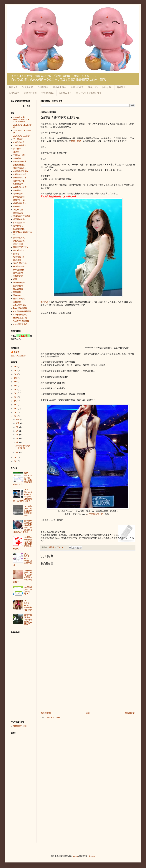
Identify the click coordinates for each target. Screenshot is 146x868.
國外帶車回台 (59, 87)
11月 (18, 420)
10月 (18, 423)
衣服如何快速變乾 (21, 187)
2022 (16, 382)
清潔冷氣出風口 (20, 238)
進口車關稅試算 (20, 726)
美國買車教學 (19, 219)
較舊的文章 (130, 713)
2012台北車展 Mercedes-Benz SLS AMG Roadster (21, 120)
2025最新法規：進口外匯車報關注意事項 (28, 511)
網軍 (15, 279)
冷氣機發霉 (18, 194)
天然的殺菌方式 (20, 145)
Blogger (92, 856)
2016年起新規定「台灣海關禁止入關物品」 (28, 620)
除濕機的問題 (19, 229)
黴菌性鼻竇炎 (19, 299)
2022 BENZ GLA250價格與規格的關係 (28, 605)
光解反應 (17, 158)
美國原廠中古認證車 (22, 216)
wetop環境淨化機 (20, 324)
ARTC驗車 (14, 93)
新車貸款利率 (19, 270)
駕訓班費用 (18, 286)
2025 (16, 370)
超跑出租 (17, 260)
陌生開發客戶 (19, 223)
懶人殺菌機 (18, 289)
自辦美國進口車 (20, 178)
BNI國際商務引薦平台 (22, 311)
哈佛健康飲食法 (20, 203)
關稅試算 (17, 292)
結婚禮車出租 (19, 250)
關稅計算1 (93, 87)
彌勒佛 (16, 352)
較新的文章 (46, 713)
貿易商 (16, 254)
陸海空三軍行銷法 (21, 247)
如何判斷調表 (19, 165)
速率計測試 (18, 244)
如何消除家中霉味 (21, 171)
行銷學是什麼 (19, 181)
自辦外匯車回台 (20, 174)
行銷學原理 (18, 184)
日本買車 (17, 149)
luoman (75, 856)
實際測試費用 (30, 93)
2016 (16, 405)
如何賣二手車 (65, 93)
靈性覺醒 (17, 302)
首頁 (88, 713)
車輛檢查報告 (48, 93)
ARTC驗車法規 (20, 305)
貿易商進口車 (19, 257)
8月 (18, 427)
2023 (16, 378)
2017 (16, 401)
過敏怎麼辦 (18, 276)
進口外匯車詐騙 (20, 263)
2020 (16, 389)
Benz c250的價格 (20, 308)
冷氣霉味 (17, 191)
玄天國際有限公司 (95, 514)
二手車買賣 (18, 139)
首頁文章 (13, 87)
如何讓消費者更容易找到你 (23, 447)
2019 (16, 393)
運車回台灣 (18, 273)
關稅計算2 (107, 87)
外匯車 (16, 152)
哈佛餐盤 (17, 207)
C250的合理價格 (20, 315)
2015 (16, 409)
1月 (18, 453)
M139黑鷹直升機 (20, 318)
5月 (18, 435)
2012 (16, 457)
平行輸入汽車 (19, 155)
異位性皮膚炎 (19, 241)
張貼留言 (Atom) (54, 718)
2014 (16, 412)
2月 (18, 442)
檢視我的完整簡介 (18, 356)
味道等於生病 (19, 200)
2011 (16, 461)
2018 (16, 397)
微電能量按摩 (19, 267)
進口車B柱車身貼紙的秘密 (89, 93)
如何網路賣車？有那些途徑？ (28, 591)
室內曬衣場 (18, 213)
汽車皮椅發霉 (19, 197)
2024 (16, 374)
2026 (16, 367)
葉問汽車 (45, 302)
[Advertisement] (63, 332)
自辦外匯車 (43, 87)
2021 (16, 386)
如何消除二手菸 (20, 168)
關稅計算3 (122, 87)
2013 (16, 416)
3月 (18, 439)
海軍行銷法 (18, 226)
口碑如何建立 (19, 142)
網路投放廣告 (19, 283)
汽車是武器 (28, 87)
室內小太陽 (18, 210)
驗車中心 (17, 295)
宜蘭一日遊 (76, 141)
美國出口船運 (77, 87)
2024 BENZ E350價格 (22, 136)
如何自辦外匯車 (20, 162)
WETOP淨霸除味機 (21, 321)
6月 (18, 431)
